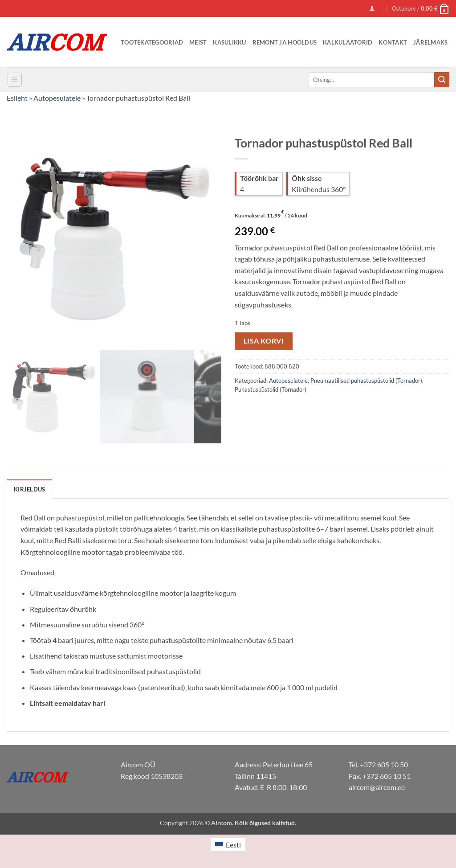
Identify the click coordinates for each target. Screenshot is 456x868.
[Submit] (442, 80)
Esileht (17, 98)
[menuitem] (228, 845)
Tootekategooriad (152, 42)
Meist (198, 42)
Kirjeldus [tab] (29, 489)
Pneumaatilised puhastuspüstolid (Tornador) (366, 381)
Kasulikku (229, 42)
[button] (372, 8)
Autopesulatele (57, 98)
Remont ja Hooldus (285, 42)
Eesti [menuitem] (233, 845)
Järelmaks (430, 42)
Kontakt (393, 42)
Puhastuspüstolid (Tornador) (271, 389)
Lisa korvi (264, 341)
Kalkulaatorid (348, 42)
